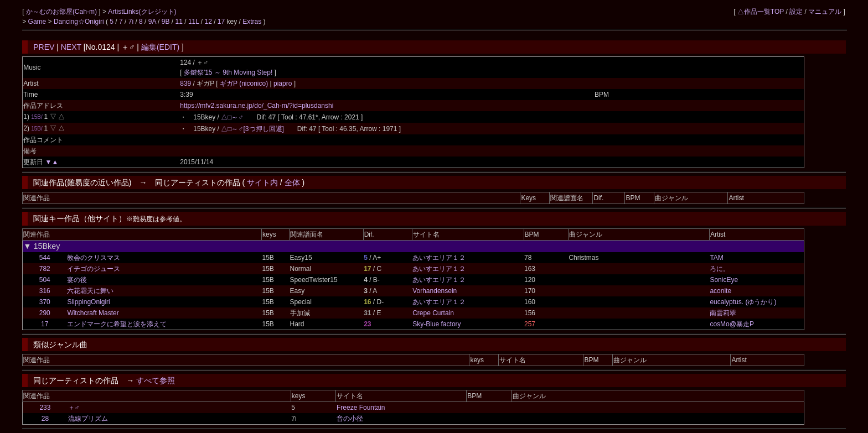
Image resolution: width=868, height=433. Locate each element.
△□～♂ (232, 117)
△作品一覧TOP (761, 12)
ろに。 (720, 269)
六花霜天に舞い (90, 291)
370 (45, 302)
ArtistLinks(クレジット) (142, 12)
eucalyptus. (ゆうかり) (743, 302)
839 (185, 84)
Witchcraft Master (93, 313)
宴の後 (77, 280)
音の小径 (350, 419)
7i (131, 22)
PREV (44, 47)
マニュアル (825, 12)
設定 (796, 12)
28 (45, 419)
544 (45, 258)
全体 (292, 182)
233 (45, 408)
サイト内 (262, 182)
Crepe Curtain (433, 313)
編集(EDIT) (160, 47)
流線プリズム (88, 419)
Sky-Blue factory (436, 324)
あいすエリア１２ (439, 258)
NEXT (71, 47)
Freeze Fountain (361, 408)
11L (194, 22)
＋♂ (74, 408)
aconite (720, 291)
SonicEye (724, 280)
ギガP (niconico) (245, 84)
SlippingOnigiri (88, 302)
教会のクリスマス (94, 258)
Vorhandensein (435, 291)
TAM (716, 258)
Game (38, 22)
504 (45, 280)
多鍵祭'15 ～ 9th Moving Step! (228, 72)
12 (208, 22)
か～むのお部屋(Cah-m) (62, 12)
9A (152, 22)
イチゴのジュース (94, 269)
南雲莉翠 (723, 313)
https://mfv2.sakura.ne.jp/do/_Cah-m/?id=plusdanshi (257, 106)
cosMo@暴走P (732, 324)
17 (221, 22)
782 (45, 269)
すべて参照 (156, 380)
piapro (283, 84)
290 (45, 313)
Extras (252, 22)
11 (179, 22)
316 (45, 291)
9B (166, 22)
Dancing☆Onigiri (80, 22)
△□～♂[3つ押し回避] (252, 129)
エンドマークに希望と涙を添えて (117, 324)
